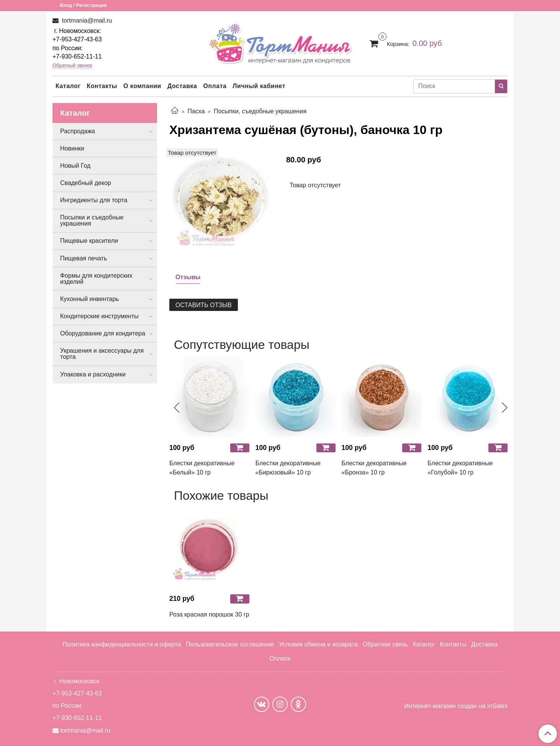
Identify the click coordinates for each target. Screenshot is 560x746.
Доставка (182, 86)
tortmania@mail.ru (86, 20)
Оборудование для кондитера (103, 333)
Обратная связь (385, 644)
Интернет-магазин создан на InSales (456, 706)
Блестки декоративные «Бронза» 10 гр (374, 468)
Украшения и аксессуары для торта (102, 354)
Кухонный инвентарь (90, 299)
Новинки (72, 148)
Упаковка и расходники (93, 374)
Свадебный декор (86, 183)
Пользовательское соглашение (230, 644)
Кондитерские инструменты (99, 316)
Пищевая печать (84, 258)
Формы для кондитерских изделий (96, 279)
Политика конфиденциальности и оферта (122, 644)
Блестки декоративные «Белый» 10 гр (202, 468)
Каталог (68, 86)
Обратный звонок (72, 66)
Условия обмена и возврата (318, 644)
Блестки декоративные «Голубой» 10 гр (460, 468)
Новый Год (75, 166)
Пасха (196, 111)
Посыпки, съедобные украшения (260, 111)
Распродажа (78, 131)
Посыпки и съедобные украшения (92, 220)
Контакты (102, 86)
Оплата (215, 86)
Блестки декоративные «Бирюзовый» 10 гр (288, 468)
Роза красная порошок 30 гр (209, 614)
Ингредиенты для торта (94, 200)
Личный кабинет (259, 86)
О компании (142, 86)
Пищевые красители (89, 241)
